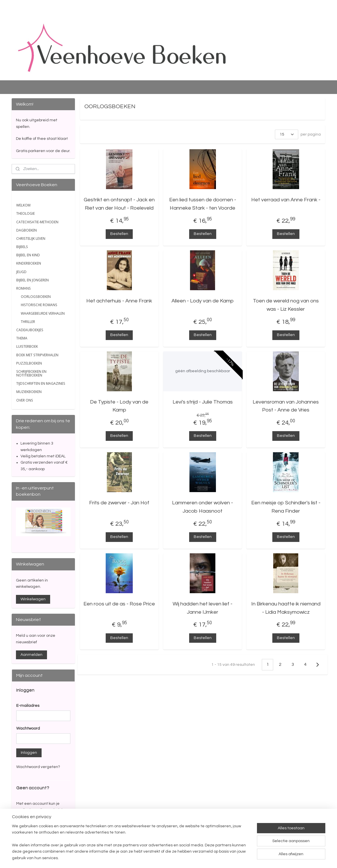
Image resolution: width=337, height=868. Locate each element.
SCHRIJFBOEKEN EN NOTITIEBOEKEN (31, 373)
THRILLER (28, 322)
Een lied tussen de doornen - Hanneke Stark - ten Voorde (203, 204)
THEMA (22, 338)
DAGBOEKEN (26, 230)
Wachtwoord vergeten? (38, 767)
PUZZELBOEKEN (29, 363)
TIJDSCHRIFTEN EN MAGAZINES (41, 383)
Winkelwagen (33, 599)
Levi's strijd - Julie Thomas (203, 402)
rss (201, 858)
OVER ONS (25, 400)
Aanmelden (31, 655)
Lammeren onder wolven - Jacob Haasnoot (203, 507)
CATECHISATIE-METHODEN (37, 222)
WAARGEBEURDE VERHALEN (43, 313)
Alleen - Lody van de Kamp (203, 301)
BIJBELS (22, 247)
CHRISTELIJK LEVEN (31, 239)
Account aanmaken (39, 836)
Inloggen (29, 753)
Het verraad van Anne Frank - (286, 200)
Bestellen (120, 234)
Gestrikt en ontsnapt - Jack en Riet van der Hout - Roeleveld (120, 204)
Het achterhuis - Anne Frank (120, 301)
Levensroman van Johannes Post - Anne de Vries (286, 406)
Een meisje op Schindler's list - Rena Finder (286, 507)
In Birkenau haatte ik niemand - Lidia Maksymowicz (286, 608)
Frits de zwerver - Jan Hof (120, 503)
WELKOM (23, 205)
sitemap (191, 858)
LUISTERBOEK (27, 346)
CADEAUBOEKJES (30, 330)
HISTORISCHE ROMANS (39, 305)
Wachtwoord (28, 728)
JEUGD (21, 272)
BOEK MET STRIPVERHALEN (37, 355)
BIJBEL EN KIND (28, 255)
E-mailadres (28, 706)
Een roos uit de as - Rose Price (120, 604)
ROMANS (24, 288)
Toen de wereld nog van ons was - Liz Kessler (286, 305)
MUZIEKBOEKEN (29, 392)
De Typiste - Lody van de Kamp (120, 406)
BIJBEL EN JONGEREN (32, 280)
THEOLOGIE (25, 213)
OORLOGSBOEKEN (36, 297)
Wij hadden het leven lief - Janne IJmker (203, 608)
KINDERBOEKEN (29, 263)
